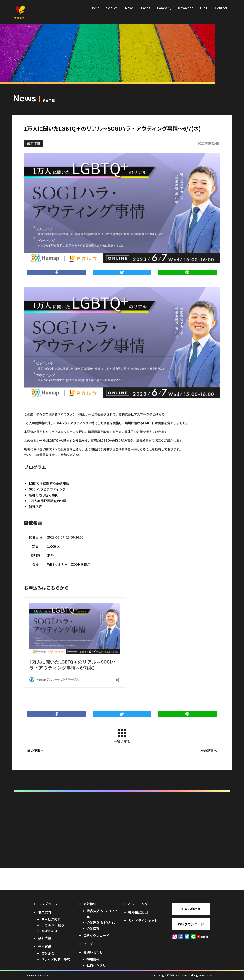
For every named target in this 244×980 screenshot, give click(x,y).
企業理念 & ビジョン (102, 922)
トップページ (48, 904)
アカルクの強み (53, 925)
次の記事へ (209, 758)
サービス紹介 (51, 919)
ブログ (88, 944)
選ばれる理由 (51, 931)
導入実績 (45, 946)
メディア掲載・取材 (56, 959)
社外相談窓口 (138, 912)
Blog (204, 10)
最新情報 (34, 150)
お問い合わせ (93, 952)
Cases (146, 10)
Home (95, 10)
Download (186, 10)
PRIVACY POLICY (39, 975)
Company (164, 10)
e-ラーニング (138, 904)
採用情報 (93, 959)
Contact (221, 10)
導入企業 (48, 953)
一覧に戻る (122, 744)
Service (112, 10)
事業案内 (45, 912)
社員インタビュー (100, 965)
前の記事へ (35, 758)
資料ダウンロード (96, 935)
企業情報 (93, 928)
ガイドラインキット (143, 920)
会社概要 (90, 904)
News (129, 10)
